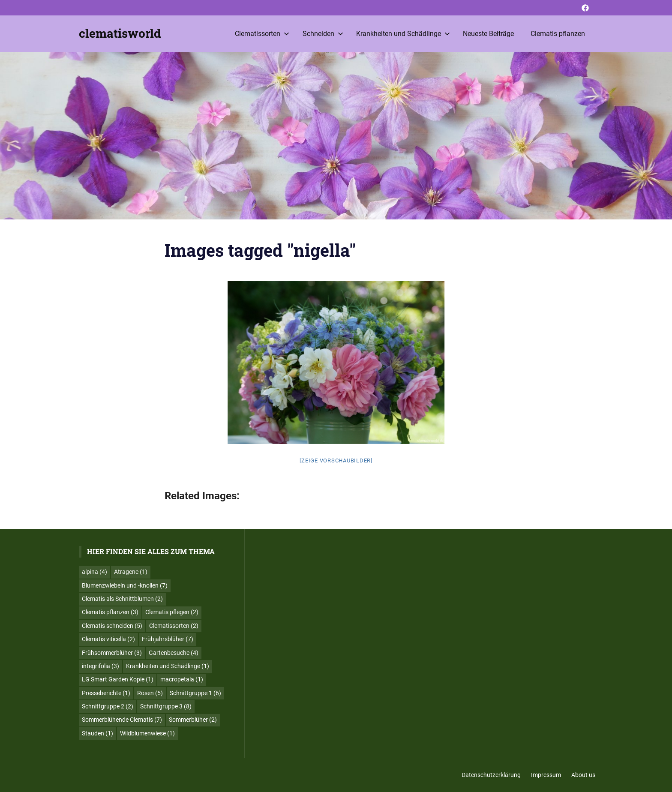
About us (583, 775)
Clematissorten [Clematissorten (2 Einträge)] (174, 626)
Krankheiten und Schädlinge (403, 34)
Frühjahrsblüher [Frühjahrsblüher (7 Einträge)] (168, 639)
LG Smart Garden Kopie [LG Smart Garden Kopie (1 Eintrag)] (118, 679)
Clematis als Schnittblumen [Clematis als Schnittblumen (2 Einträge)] (122, 599)
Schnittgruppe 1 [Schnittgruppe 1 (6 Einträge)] (195, 693)
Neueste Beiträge (488, 34)
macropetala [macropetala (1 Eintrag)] (182, 679)
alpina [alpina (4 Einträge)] (94, 572)
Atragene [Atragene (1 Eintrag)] (131, 572)
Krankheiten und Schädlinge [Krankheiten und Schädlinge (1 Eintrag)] (168, 666)
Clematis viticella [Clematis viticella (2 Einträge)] (108, 639)
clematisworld (120, 33)
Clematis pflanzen (558, 34)
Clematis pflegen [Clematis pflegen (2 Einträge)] (172, 612)
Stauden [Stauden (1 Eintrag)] (97, 733)
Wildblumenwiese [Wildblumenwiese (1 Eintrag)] (147, 733)
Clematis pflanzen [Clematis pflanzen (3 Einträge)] (110, 612)
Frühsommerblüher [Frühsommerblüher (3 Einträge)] (112, 653)
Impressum (546, 775)
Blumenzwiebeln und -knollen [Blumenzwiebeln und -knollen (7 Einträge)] (125, 585)
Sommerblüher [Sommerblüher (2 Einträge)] (193, 720)
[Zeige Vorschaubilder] (336, 460)
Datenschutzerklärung (491, 775)
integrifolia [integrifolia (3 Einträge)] (100, 666)
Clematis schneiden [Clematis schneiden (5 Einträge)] (112, 626)
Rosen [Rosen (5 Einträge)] (150, 693)
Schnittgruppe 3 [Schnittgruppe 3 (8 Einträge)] (166, 706)
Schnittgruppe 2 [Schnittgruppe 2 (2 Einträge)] (108, 706)
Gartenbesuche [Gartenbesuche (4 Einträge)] (174, 653)
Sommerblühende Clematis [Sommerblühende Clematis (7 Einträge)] (122, 720)
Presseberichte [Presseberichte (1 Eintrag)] (106, 693)
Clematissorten (262, 34)
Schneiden (323, 34)
